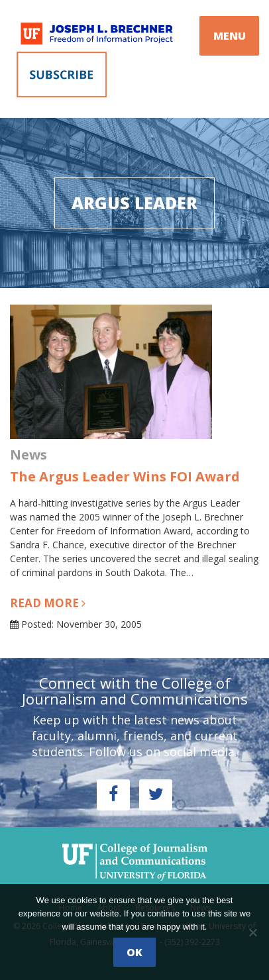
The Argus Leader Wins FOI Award (125, 476)
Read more (48, 603)
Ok (134, 952)
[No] (252, 932)
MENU (230, 36)
